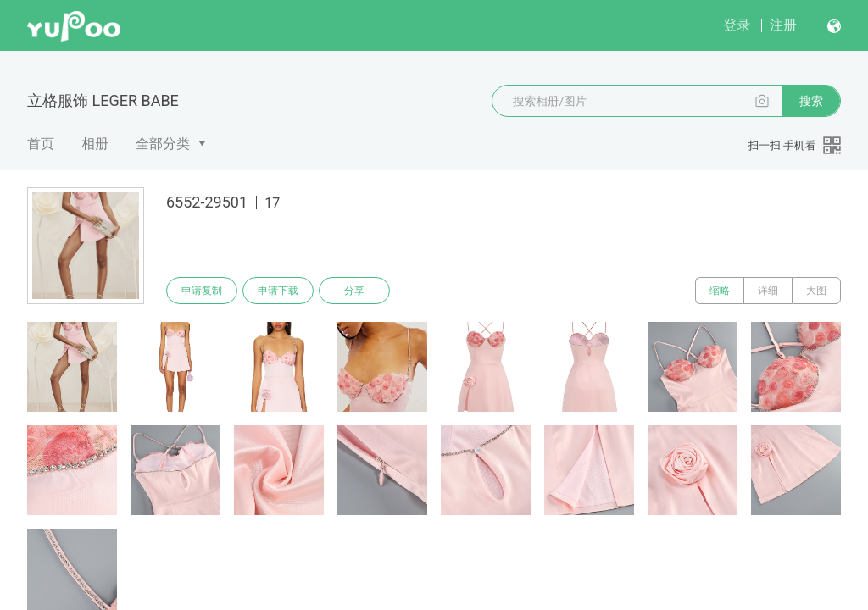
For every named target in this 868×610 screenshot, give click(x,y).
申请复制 (202, 291)
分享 (354, 291)
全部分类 (163, 144)
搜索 (811, 101)
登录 (737, 25)
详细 (768, 291)
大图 (816, 291)
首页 (41, 144)
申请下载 (278, 291)
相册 (95, 144)
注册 (783, 25)
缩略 (720, 291)
